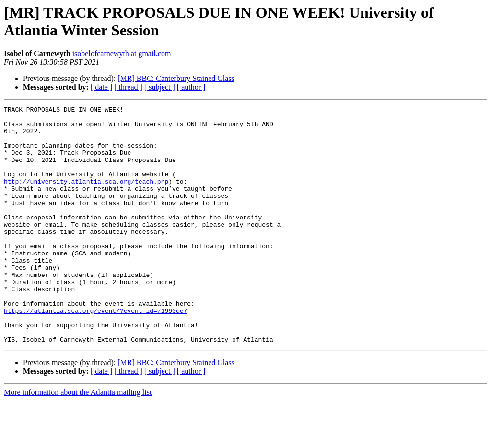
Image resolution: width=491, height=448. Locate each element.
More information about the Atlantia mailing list (78, 440)
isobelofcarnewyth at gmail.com (122, 53)
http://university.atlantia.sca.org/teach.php (86, 197)
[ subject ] (160, 87)
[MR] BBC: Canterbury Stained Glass (176, 78)
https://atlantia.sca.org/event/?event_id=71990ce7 (95, 352)
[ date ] (101, 87)
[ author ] (191, 87)
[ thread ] (128, 87)
